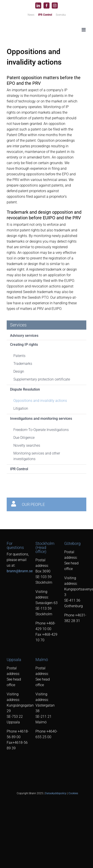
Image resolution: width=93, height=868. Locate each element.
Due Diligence (24, 438)
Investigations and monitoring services (41, 419)
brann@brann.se (20, 571)
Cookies (73, 793)
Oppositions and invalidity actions (40, 401)
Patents (19, 356)
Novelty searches (27, 445)
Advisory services (24, 336)
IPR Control (19, 469)
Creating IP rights (24, 345)
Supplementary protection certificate (42, 379)
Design (19, 371)
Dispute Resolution (25, 389)
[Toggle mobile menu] (84, 30)
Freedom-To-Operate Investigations (41, 430)
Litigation (21, 408)
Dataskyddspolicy (56, 793)
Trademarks (23, 364)
